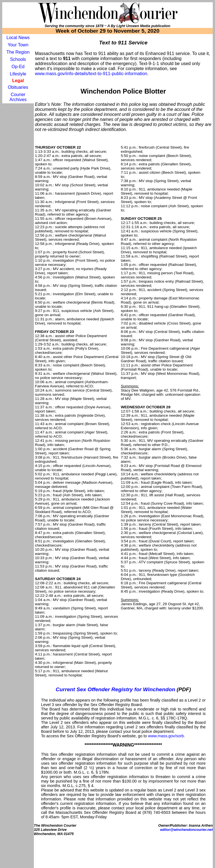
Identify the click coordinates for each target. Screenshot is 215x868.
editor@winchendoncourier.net (186, 830)
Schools (18, 59)
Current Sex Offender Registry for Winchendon (115, 689)
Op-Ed (18, 67)
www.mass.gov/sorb (166, 736)
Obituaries (18, 87)
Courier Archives (18, 97)
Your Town (18, 45)
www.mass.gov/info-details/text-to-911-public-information (91, 74)
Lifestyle (18, 74)
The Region (18, 52)
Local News (18, 38)
